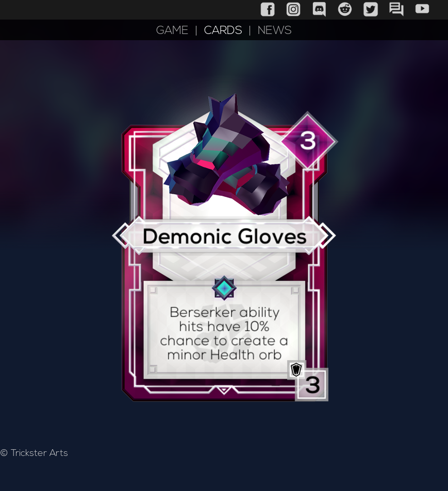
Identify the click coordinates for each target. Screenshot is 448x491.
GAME (172, 31)
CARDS (223, 31)
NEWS (275, 31)
